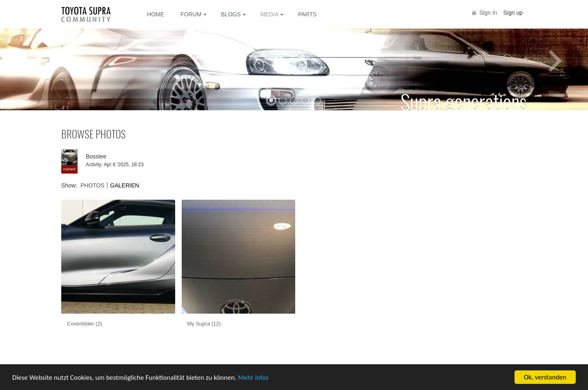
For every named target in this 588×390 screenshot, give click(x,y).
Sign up (513, 13)
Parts (307, 14)
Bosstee (96, 156)
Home (156, 14)
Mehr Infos (253, 378)
